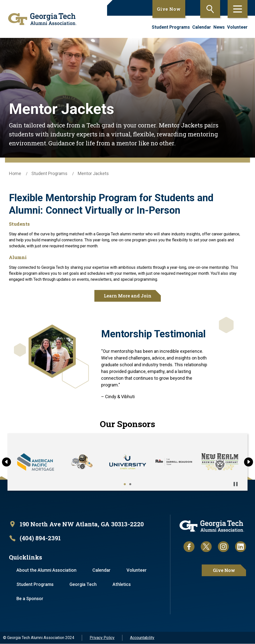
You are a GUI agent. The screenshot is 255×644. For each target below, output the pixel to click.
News (219, 27)
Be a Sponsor (30, 599)
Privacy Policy (102, 638)
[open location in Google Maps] (77, 524)
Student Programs (171, 27)
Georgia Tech (84, 585)
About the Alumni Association (47, 570)
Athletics (122, 585)
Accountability (142, 638)
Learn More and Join (128, 296)
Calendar (202, 27)
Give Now (169, 9)
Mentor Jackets (93, 173)
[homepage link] (41, 19)
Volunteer (237, 27)
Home (15, 173)
